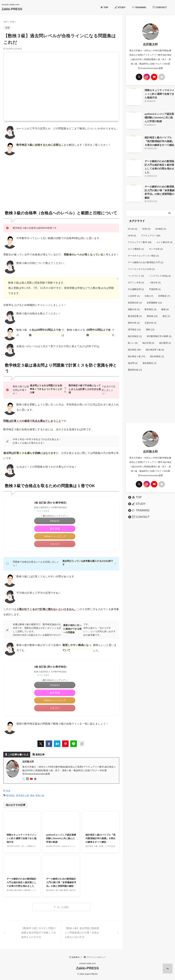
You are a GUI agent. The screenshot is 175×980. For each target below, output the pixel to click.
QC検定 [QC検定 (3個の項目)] (161, 225)
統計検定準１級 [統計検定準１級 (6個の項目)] (155, 346)
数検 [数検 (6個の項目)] (165, 305)
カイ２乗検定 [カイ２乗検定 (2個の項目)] (136, 245)
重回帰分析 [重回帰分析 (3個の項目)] (135, 366)
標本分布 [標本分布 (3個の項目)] (134, 319)
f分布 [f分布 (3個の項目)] (146, 225)
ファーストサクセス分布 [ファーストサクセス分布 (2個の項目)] (141, 265)
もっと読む (63, 908)
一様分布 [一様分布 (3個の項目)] (155, 279)
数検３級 (40, 797)
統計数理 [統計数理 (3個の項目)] (165, 339)
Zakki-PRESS (12, 9)
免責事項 (74, 959)
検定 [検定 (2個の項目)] (166, 312)
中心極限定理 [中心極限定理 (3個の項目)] (136, 285)
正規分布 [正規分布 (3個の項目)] (151, 319)
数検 (32, 797)
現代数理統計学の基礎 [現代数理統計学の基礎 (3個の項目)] (159, 332)
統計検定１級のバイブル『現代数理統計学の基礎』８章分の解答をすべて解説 (100, 840)
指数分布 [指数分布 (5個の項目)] (134, 305)
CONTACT (160, 7)
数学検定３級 (23, 797)
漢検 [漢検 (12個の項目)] (150, 326)
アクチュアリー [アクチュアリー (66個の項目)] (151, 232)
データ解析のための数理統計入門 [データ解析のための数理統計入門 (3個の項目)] (146, 258)
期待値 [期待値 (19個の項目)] (152, 312)
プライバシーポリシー (95, 959)
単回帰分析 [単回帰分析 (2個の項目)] (135, 299)
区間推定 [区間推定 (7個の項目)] (164, 292)
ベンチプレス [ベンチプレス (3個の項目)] (136, 272)
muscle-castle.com (87, 965)
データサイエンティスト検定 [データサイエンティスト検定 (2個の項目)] (143, 252)
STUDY (120, 7)
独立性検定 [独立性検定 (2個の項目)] (135, 332)
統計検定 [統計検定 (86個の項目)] (134, 346)
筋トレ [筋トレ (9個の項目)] (133, 339)
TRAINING (139, 7)
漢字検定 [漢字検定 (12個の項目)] (134, 326)
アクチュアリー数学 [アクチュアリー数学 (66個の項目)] (140, 238)
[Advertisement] (61, 182)
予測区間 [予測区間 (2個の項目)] (155, 285)
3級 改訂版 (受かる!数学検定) (51, 503)
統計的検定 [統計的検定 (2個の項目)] (157, 352)
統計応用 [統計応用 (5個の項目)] (148, 339)
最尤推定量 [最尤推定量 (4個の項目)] (135, 312)
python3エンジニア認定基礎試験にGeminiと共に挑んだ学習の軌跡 (61, 840)
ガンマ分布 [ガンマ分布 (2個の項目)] (156, 245)
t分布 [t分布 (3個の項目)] (132, 232)
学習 (8, 792)
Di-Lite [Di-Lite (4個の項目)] (133, 225)
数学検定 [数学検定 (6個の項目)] (151, 305)
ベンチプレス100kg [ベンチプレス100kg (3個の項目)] (160, 272)
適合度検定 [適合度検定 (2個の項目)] (149, 359)
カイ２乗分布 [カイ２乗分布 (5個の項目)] (164, 238)
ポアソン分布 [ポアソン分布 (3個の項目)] (136, 279)
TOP (104, 7)
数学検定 (11, 797)
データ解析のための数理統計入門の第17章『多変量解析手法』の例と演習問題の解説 (61, 884)
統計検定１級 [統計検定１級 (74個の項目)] (137, 352)
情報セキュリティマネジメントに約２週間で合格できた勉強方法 (22, 840)
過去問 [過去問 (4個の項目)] (133, 359)
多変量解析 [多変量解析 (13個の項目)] (154, 299)
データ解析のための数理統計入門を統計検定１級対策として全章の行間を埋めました (22, 884)
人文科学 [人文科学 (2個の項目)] (134, 292)
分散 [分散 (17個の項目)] (149, 292)
